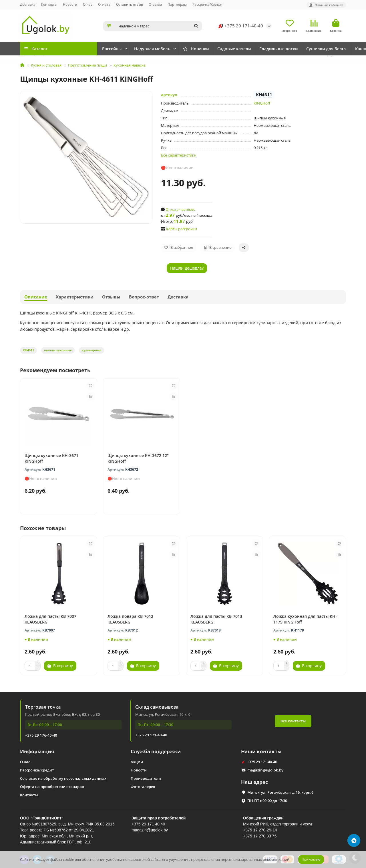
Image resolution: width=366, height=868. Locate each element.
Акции (137, 762)
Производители (146, 778)
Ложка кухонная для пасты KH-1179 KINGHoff (305, 619)
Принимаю (311, 859)
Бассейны (155, 49)
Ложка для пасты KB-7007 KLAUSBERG (50, 619)
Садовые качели (255, 49)
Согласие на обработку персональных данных (63, 778)
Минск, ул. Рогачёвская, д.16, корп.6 (280, 792)
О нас (88, 4)
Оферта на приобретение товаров (52, 787)
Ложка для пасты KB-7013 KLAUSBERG (216, 619)
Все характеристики (179, 155)
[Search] (159, 26)
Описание (36, 297)
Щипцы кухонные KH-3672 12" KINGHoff (138, 458)
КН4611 (28, 350)
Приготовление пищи (87, 65)
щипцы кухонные (58, 350)
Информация (37, 751)
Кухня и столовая (46, 65)
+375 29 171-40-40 (240, 26)
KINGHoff (262, 103)
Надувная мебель (202, 49)
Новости (70, 4)
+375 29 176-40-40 (41, 735)
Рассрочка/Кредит (208, 4)
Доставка (28, 4)
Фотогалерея (143, 787)
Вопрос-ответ (144, 297)
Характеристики (75, 297)
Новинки (117, 49)
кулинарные (91, 350)
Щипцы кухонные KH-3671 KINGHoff (51, 458)
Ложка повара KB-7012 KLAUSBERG (130, 619)
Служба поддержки (156, 751)
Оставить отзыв (130, 4)
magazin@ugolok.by (265, 770)
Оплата (104, 4)
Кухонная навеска (130, 65)
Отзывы (155, 4)
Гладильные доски (305, 49)
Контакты (49, 4)
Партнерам (177, 4)
